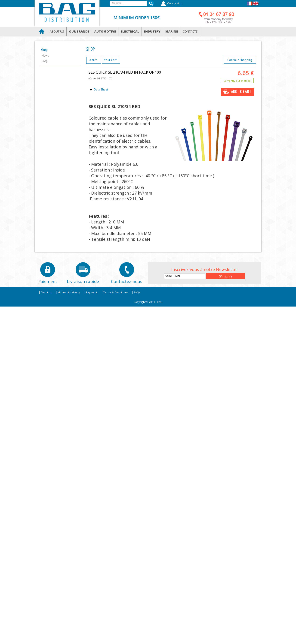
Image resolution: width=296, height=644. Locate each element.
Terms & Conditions (116, 292)
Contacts (190, 31)
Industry (152, 31)
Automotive (105, 31)
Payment (92, 292)
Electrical (130, 31)
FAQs (137, 292)
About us (57, 31)
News (45, 56)
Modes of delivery (69, 292)
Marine (172, 31)
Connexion (171, 4)
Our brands (79, 31)
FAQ (44, 61)
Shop (44, 50)
